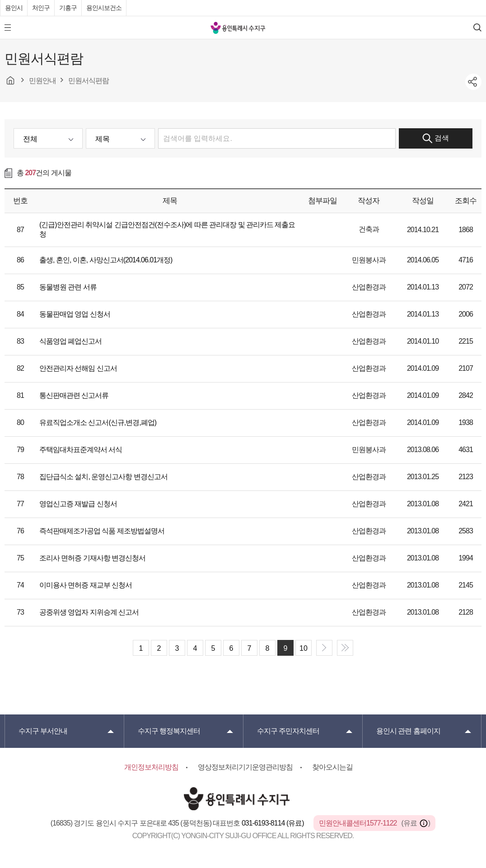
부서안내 (43, 731)
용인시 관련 (408, 731)
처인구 (41, 8)
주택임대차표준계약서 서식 (81, 450)
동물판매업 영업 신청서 (75, 314)
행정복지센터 (169, 731)
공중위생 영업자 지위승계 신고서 (89, 612)
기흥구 (68, 8)
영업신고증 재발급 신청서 (78, 504)
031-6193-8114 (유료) (273, 823)
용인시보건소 (104, 8)
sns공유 (473, 82)
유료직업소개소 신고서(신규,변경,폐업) (98, 422)
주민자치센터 (288, 731)
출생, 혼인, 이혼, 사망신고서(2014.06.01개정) (106, 260)
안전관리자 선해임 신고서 (78, 368)
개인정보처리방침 (151, 767)
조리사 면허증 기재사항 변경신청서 (92, 558)
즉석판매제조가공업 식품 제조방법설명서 (102, 531)
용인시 (14, 8)
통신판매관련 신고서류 (74, 395)
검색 (436, 138)
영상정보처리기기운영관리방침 (245, 767)
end (345, 648)
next (324, 648)
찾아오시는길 (332, 767)
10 (304, 648)
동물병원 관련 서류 (68, 287)
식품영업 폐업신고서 (70, 341)
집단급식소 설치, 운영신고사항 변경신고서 (103, 477)
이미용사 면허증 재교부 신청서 (86, 585)
